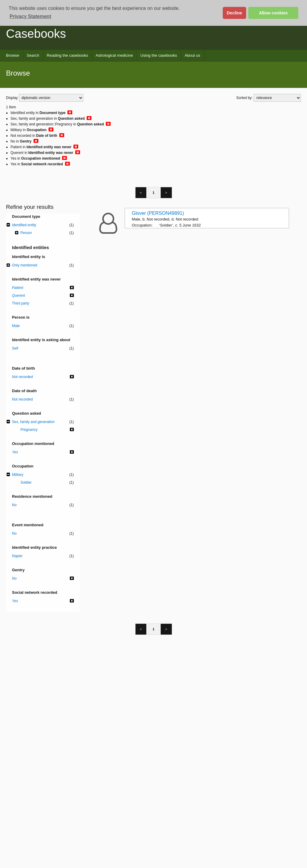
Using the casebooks (159, 55)
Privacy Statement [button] (30, 16)
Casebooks (36, 34)
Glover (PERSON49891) (158, 213)
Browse (13, 55)
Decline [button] (234, 13)
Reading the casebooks (67, 55)
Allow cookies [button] (273, 13)
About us (192, 55)
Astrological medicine (114, 55)
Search (33, 55)
